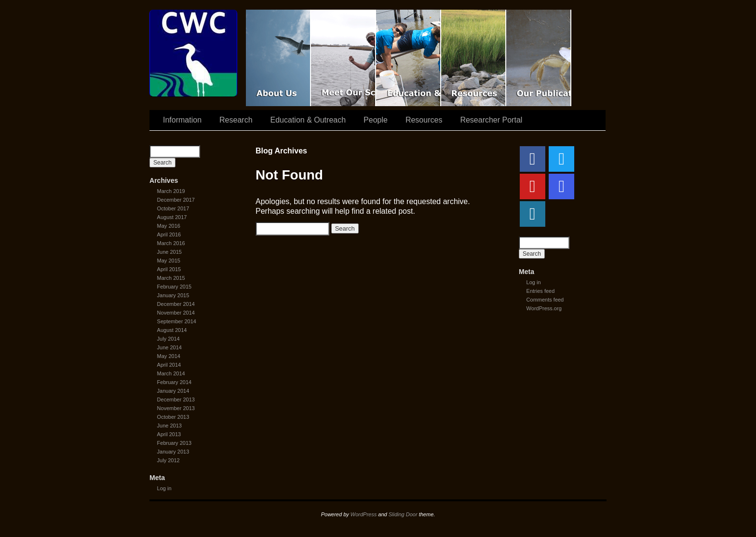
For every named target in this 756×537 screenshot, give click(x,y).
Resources (474, 58)
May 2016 (169, 226)
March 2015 (171, 278)
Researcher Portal (491, 120)
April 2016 (169, 234)
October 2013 (173, 417)
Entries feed (541, 291)
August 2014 (172, 330)
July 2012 (169, 460)
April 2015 (169, 269)
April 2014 (169, 365)
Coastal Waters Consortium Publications (539, 58)
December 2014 (176, 304)
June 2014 (169, 347)
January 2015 (173, 295)
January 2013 (173, 452)
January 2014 (173, 391)
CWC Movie (278, 58)
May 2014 (169, 356)
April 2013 (169, 434)
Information (182, 120)
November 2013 (176, 408)
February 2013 (175, 443)
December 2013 (176, 399)
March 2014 (171, 373)
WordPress (364, 514)
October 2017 (173, 208)
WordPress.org (544, 308)
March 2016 (171, 243)
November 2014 (176, 313)
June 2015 (169, 252)
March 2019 (171, 191)
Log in (164, 488)
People (376, 120)
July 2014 (169, 339)
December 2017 (176, 200)
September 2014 (177, 321)
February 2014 (175, 382)
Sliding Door (403, 514)
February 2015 (175, 287)
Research (236, 120)
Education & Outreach (409, 58)
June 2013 (169, 426)
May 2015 (169, 261)
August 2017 (172, 217)
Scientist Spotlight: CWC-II (344, 58)
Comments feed (545, 300)
